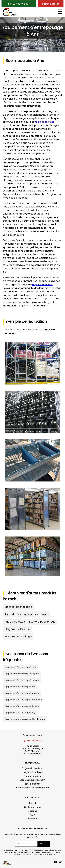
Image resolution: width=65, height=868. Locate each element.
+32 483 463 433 (19, 4)
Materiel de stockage (18, 607)
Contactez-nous (32, 807)
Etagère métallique (17, 629)
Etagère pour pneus (42, 622)
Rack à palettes (15, 622)
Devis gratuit (51, 4)
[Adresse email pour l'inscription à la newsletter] (26, 844)
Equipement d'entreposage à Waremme (23, 700)
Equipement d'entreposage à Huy (20, 713)
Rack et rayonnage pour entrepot (26, 614)
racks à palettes (45, 122)
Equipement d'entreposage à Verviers (22, 693)
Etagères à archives (33, 772)
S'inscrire (44, 844)
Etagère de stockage (18, 636)
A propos (32, 811)
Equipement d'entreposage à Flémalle (22, 680)
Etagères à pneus (32, 776)
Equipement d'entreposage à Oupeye (22, 674)
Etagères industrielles (33, 768)
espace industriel (42, 284)
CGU (33, 815)
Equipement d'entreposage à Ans (20, 687)
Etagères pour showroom (33, 780)
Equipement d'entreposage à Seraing (22, 706)
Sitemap (32, 819)
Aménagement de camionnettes (32, 788)
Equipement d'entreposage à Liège (20, 667)
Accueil (32, 803)
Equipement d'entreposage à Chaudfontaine (25, 719)
